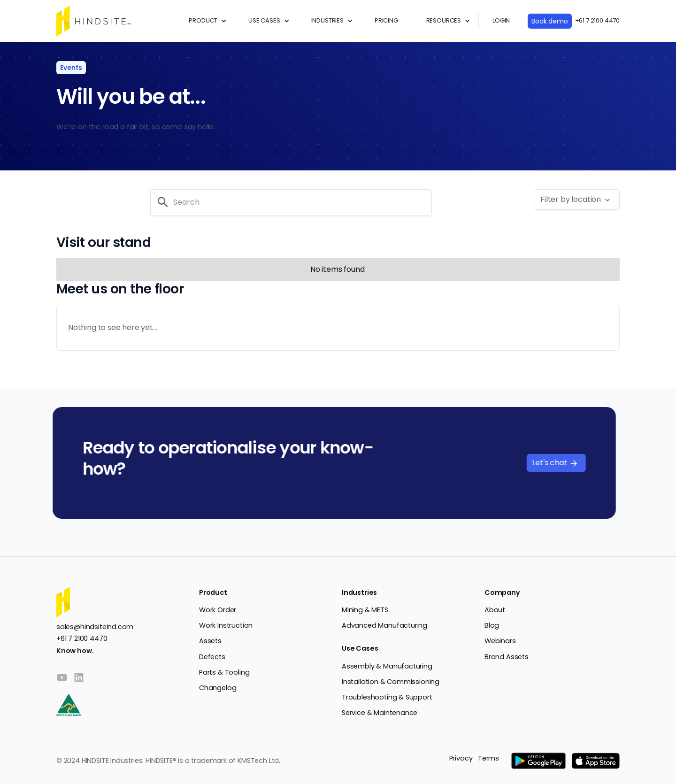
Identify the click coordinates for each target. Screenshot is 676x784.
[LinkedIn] (79, 677)
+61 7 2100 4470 (597, 20)
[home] (94, 21)
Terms (488, 758)
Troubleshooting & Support (387, 697)
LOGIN (501, 20)
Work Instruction (226, 625)
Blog (492, 625)
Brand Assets (507, 657)
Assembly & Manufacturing (387, 666)
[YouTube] (62, 677)
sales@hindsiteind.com (95, 627)
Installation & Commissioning (391, 682)
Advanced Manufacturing (384, 625)
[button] (204, 21)
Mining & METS (365, 610)
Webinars (500, 641)
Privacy (461, 758)
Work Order (218, 610)
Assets (210, 641)
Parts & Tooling (224, 672)
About (495, 610)
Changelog (218, 688)
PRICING (386, 20)
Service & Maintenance (380, 713)
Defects (212, 657)
